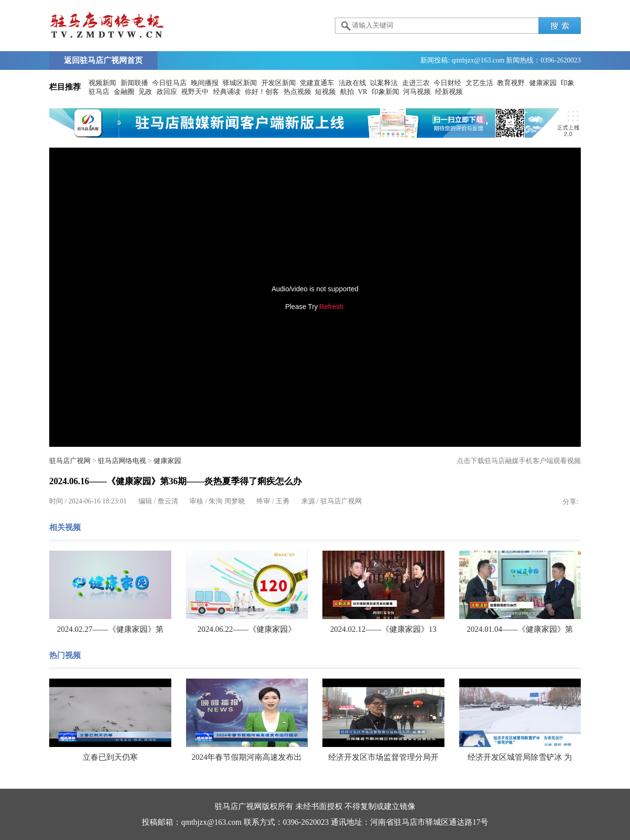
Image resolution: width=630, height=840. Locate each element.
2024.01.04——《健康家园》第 (520, 629)
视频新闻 (102, 83)
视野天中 (195, 92)
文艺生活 (479, 83)
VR (362, 92)
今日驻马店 (169, 83)
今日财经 (447, 83)
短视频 (325, 92)
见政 (145, 92)
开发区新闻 (279, 83)
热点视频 (297, 92)
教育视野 (511, 83)
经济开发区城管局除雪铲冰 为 (520, 757)
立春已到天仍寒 (110, 757)
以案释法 (384, 83)
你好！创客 (262, 92)
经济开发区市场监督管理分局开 (383, 757)
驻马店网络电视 (122, 461)
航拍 (347, 92)
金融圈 (124, 92)
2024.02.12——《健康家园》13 (383, 629)
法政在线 (352, 83)
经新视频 (449, 92)
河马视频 (417, 92)
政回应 (167, 92)
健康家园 (543, 83)
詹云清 (168, 501)
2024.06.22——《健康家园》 (247, 629)
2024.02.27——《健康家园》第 (110, 629)
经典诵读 (227, 92)
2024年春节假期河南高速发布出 (247, 757)
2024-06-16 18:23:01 (98, 501)
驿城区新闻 (240, 83)
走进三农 (416, 83)
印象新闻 (385, 92)
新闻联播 (134, 83)
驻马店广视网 (70, 461)
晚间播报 (205, 83)
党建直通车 (317, 83)
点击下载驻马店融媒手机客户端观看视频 (519, 461)
